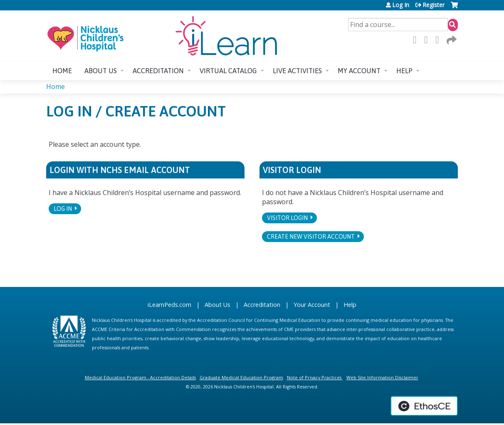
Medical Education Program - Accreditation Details (140, 377)
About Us (217, 305)
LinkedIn (440, 40)
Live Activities (297, 71)
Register (434, 5)
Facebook (417, 40)
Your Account (312, 305)
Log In (401, 5)
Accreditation (158, 71)
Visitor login (287, 218)
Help (404, 71)
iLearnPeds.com (169, 305)
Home (62, 71)
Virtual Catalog (228, 71)
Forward (451, 40)
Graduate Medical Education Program (241, 377)
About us (101, 71)
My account (359, 71)
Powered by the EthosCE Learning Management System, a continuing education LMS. (424, 406)
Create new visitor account (311, 237)
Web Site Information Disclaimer (382, 377)
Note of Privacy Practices (314, 377)
